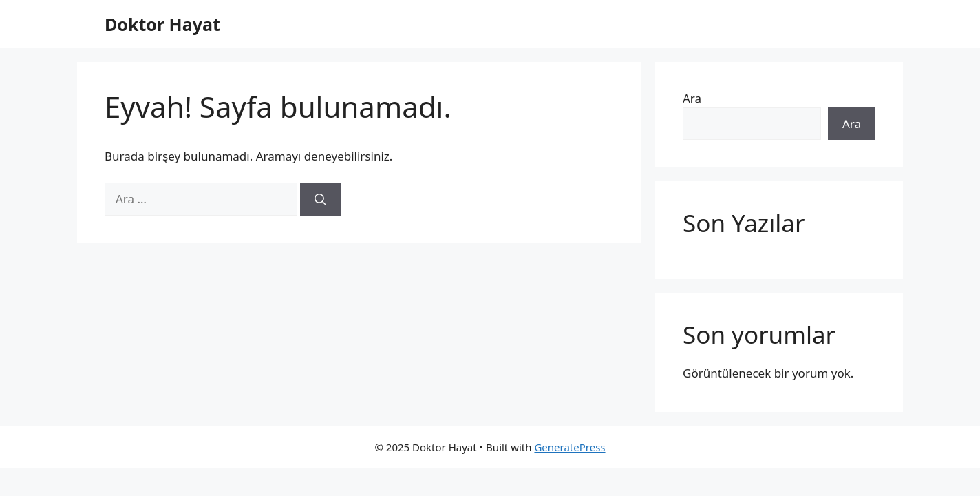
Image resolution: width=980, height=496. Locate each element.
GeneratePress (569, 447)
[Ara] (320, 199)
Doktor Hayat (162, 24)
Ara (692, 98)
